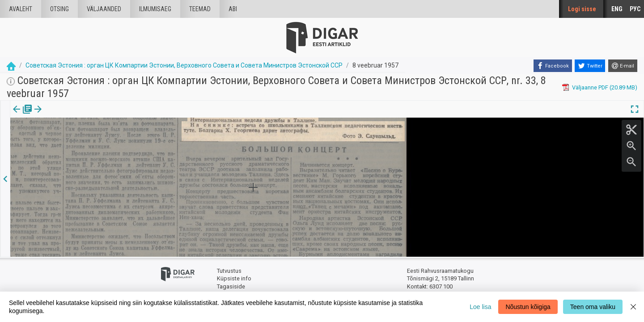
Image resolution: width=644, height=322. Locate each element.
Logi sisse (582, 9)
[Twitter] (590, 66)
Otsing (59, 9)
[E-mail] (623, 66)
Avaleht (21, 9)
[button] (76, 115)
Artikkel (63, 115)
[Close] (633, 307)
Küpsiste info (234, 278)
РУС (635, 9)
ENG (617, 9)
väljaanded (104, 9)
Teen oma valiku (593, 307)
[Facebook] (553, 66)
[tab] (23, 116)
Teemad (200, 9)
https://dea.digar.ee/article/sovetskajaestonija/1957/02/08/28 (91, 151)
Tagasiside (231, 286)
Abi (233, 9)
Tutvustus (229, 271)
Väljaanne (23, 115)
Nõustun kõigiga (528, 307)
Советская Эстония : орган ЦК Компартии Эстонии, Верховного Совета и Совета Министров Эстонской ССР (184, 65)
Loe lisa (480, 307)
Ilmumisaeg (155, 9)
